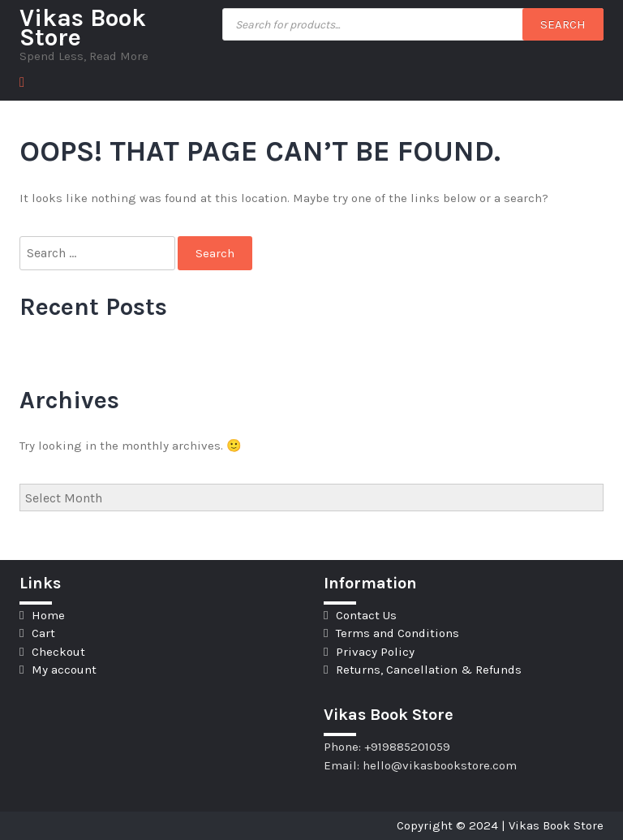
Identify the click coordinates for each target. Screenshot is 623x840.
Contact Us (366, 615)
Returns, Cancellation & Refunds (429, 670)
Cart (43, 633)
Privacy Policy (375, 652)
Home (48, 615)
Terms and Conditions (397, 633)
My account (64, 670)
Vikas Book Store (83, 28)
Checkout (58, 652)
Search (563, 24)
